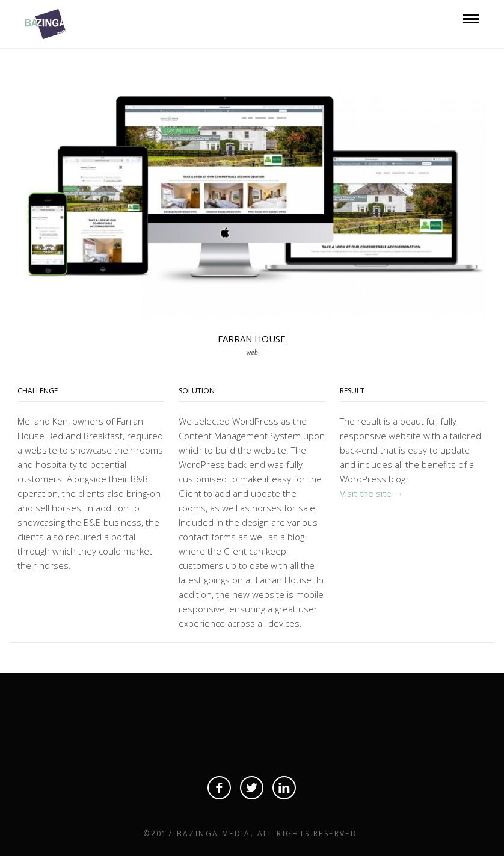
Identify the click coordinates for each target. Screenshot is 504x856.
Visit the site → (371, 493)
